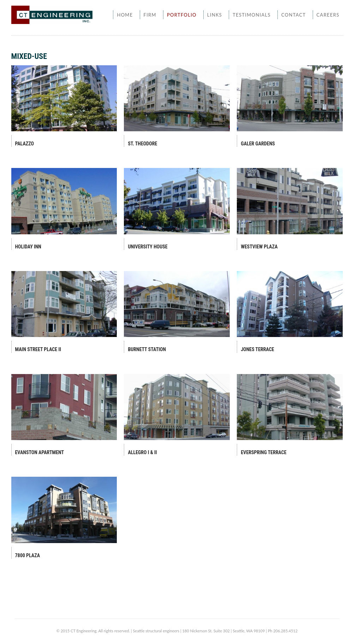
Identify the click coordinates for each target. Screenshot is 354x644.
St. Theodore (142, 144)
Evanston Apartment (40, 452)
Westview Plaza (259, 247)
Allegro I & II (142, 452)
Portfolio (182, 15)
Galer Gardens (258, 144)
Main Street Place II (38, 349)
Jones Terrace (257, 349)
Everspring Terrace (263, 452)
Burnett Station (147, 349)
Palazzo (25, 144)
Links (215, 15)
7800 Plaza (28, 555)
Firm (150, 15)
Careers (328, 15)
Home (125, 15)
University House (148, 247)
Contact (294, 15)
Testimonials (252, 15)
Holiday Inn (28, 247)
